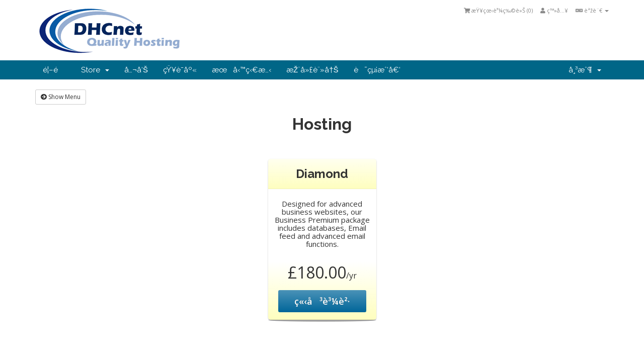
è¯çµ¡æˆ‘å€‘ (377, 70)
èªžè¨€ (592, 10)
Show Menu (61, 97)
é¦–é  (54, 70)
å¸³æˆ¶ (585, 70)
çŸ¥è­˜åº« (180, 70)
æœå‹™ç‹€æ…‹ (242, 70)
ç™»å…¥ (554, 10)
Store (95, 70)
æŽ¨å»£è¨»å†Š (312, 70)
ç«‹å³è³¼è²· (322, 301)
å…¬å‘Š (136, 70)
